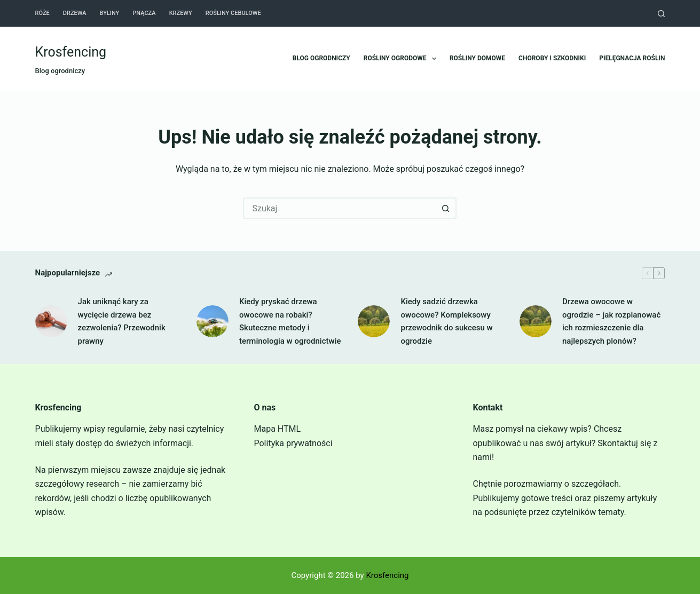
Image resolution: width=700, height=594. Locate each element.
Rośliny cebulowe (233, 13)
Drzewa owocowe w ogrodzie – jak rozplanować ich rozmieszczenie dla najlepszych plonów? (611, 321)
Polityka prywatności (293, 443)
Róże (42, 13)
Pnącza (144, 13)
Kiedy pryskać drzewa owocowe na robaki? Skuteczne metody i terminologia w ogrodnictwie (290, 321)
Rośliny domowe (477, 58)
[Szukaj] (661, 14)
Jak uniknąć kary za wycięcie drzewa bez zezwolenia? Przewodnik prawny (122, 321)
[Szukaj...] (339, 208)
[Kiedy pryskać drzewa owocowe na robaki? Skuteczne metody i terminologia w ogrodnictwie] (213, 321)
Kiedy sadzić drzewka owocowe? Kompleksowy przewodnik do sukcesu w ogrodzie (446, 321)
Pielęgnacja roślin (632, 58)
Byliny (109, 13)
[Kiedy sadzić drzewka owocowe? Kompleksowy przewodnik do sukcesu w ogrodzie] (374, 321)
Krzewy (181, 13)
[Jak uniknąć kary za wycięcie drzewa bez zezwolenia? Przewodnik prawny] (51, 321)
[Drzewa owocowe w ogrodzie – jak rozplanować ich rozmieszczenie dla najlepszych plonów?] (536, 321)
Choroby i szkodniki (552, 58)
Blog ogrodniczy (321, 58)
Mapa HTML (278, 429)
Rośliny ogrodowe (402, 59)
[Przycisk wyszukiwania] (446, 208)
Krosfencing (71, 52)
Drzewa (75, 13)
